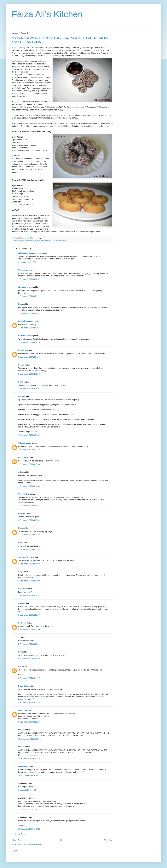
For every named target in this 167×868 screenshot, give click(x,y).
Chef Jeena (23, 589)
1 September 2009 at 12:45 (29, 450)
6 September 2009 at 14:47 (29, 678)
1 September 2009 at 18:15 (29, 506)
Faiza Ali (22, 396)
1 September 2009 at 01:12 (29, 296)
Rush (21, 304)
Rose (20, 667)
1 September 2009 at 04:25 (29, 342)
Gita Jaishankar (25, 443)
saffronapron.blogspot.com (30, 253)
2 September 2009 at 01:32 (29, 520)
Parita (21, 382)
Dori (20, 652)
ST (19, 637)
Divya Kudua (24, 686)
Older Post (108, 840)
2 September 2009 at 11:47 (29, 549)
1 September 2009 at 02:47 (29, 313)
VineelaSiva (23, 270)
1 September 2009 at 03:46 (29, 328)
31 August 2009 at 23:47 (28, 262)
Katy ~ (21, 572)
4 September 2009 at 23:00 (29, 630)
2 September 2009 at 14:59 (29, 564)
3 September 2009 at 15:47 (29, 615)
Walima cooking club (21, 48)
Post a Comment (22, 834)
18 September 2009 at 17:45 (29, 739)
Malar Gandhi (24, 766)
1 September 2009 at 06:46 (29, 374)
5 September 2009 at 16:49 (29, 659)
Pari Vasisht (23, 350)
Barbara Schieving (26, 336)
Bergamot (22, 513)
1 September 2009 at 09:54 (29, 389)
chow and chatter (26, 287)
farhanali (22, 730)
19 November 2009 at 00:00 (29, 776)
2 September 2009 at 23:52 (29, 596)
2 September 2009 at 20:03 (29, 581)
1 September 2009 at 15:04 (29, 464)
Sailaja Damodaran (26, 321)
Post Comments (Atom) (32, 844)
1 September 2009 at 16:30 (29, 486)
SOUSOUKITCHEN (26, 557)
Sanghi (21, 365)
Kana (20, 528)
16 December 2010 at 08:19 (29, 829)
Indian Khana (24, 458)
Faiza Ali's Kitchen (47, 14)
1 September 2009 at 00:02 (29, 279)
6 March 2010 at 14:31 (27, 790)
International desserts (33, 240)
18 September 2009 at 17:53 (29, 759)
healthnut (22, 623)
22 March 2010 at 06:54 (28, 810)
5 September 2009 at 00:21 (29, 644)
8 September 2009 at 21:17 (29, 722)
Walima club (62, 240)
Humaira (22, 603)
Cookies (21, 240)
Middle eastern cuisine (49, 240)
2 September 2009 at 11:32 (29, 535)
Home (63, 840)
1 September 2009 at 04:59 (29, 357)
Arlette (21, 472)
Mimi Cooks (23, 710)
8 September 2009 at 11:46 (29, 703)
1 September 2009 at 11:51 (29, 435)
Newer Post (17, 840)
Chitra (21, 543)
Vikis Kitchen (24, 494)
